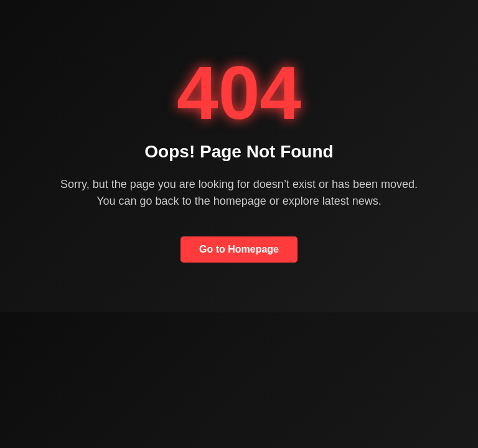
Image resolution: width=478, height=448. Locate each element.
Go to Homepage (239, 249)
